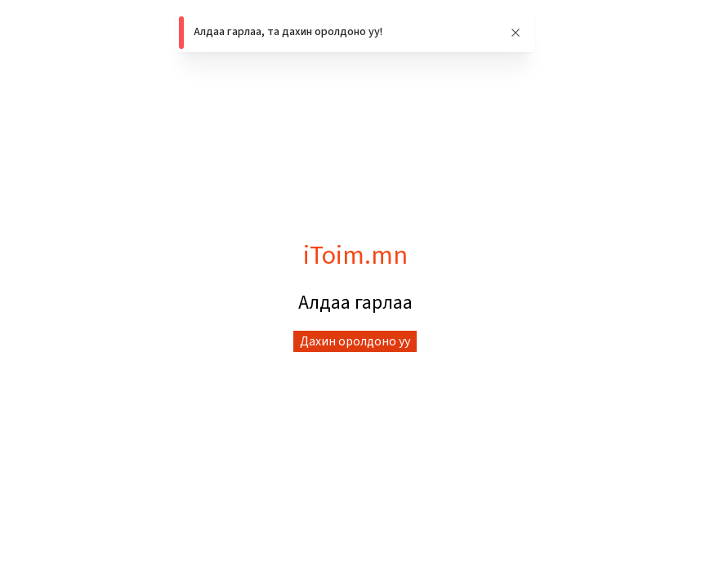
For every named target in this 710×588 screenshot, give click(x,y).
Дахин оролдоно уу (355, 341)
